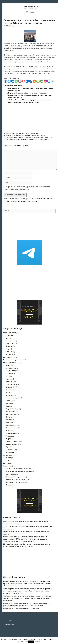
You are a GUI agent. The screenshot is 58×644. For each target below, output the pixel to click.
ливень (34, 135)
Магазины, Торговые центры (16, 482)
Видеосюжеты (11, 368)
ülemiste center (20, 135)
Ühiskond (9, 354)
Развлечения (10, 433)
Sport (8, 349)
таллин (43, 135)
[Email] (42, 81)
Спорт (8, 439)
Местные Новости (11, 133)
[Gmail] (24, 81)
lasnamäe (8, 135)
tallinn (13, 135)
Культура (9, 390)
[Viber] (20, 81)
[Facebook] (5, 81)
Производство (11, 425)
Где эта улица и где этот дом (14, 360)
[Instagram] (45, 81)
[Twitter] (9, 81)
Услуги (8, 461)
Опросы (6, 463)
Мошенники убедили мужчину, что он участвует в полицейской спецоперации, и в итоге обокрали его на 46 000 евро (27, 584)
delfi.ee (22, 62)
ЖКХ (7, 376)
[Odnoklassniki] (34, 81)
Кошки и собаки (11, 384)
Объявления (8, 455)
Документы (10, 374)
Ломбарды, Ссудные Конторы (16, 480)
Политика (9, 422)
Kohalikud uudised (10, 333)
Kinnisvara (9, 335)
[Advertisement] (31, 117)
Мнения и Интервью (13, 398)
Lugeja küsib (10, 344)
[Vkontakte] (27, 81)
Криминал (9, 387)
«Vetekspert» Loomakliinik (30, 608)
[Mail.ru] (31, 81)
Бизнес (8, 365)
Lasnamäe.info (30, 7)
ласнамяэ (28, 135)
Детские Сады (11, 474)
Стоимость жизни (12, 441)
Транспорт (9, 450)
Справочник (8, 466)
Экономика (10, 452)
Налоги (8, 403)
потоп (38, 135)
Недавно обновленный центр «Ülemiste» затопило (27, 93)
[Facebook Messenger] (49, 81)
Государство (10, 371)
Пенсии (8, 417)
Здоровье (9, 379)
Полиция (9, 485)
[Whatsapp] (16, 81)
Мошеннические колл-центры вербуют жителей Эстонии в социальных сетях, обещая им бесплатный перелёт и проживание (27, 598)
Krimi (7, 338)
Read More (37, 642)
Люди (8, 392)
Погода (26, 133)
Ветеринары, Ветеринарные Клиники (19, 471)
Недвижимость (11, 409)
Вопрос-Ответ (8, 357)
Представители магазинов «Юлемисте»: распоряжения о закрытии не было (29, 137)
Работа (8, 431)
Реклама (9, 436)
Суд (7, 447)
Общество (20, 133)
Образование (10, 412)
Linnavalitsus (10, 341)
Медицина (9, 395)
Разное (8, 458)
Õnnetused (9, 346)
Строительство (11, 444)
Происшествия (34, 133)
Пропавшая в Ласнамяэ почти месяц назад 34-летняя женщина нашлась (28, 139)
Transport (9, 352)
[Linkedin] (13, 81)
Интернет (9, 382)
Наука (8, 406)
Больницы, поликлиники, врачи (17, 469)
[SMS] (38, 81)
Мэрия (8, 401)
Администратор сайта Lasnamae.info (16, 581)
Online (10, 625)
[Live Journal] (52, 81)
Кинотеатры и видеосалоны (16, 477)
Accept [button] (31, 642)
